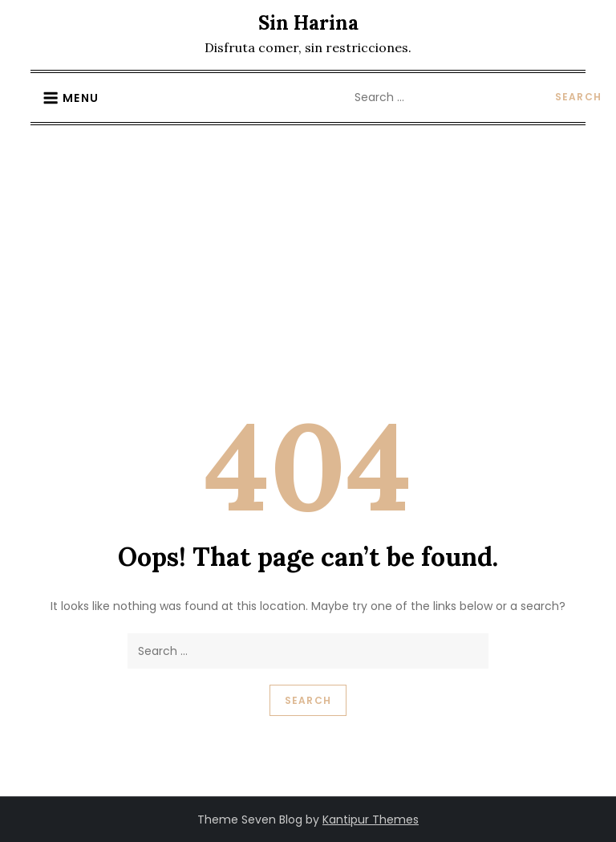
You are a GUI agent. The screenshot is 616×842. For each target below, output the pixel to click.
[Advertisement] (308, 246)
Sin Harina (308, 23)
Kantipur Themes (371, 820)
